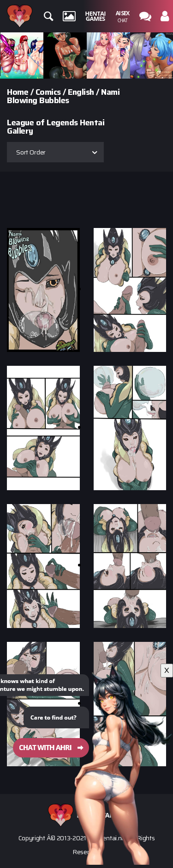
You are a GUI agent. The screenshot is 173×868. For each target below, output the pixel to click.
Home (18, 92)
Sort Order (31, 152)
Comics (48, 92)
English (81, 92)
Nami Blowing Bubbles (63, 96)
